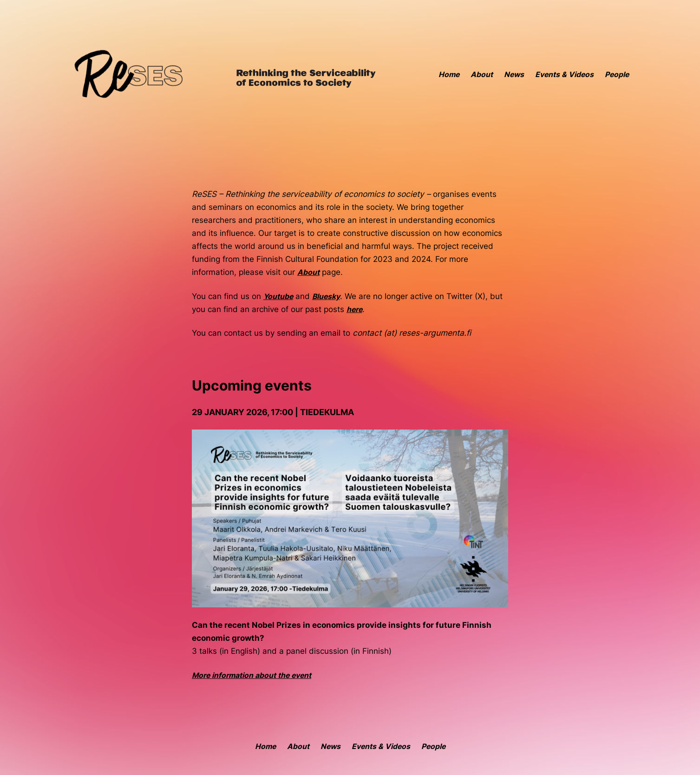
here (354, 309)
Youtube (278, 296)
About (308, 272)
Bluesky (326, 296)
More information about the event (252, 675)
